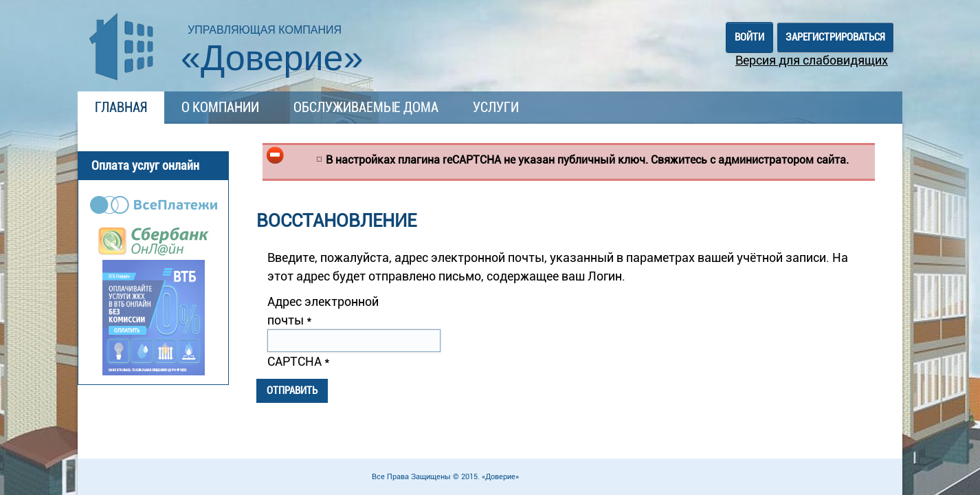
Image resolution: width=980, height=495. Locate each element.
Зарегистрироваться (835, 37)
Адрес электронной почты (323, 311)
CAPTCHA (299, 361)
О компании (220, 107)
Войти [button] (749, 37)
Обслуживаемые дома (366, 107)
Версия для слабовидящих (812, 60)
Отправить (292, 390)
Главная (121, 107)
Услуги (496, 107)
